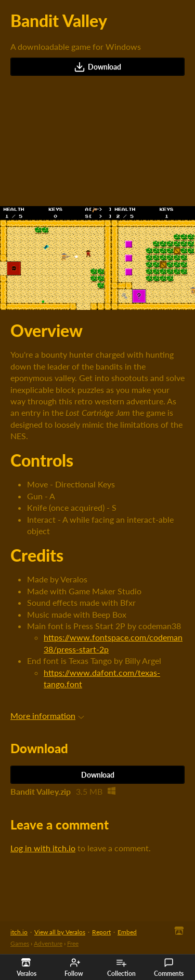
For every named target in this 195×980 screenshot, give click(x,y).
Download (97, 67)
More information (47, 716)
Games (20, 943)
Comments (169, 968)
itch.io (19, 932)
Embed (127, 932)
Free (73, 943)
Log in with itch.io (43, 848)
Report (101, 932)
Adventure (48, 943)
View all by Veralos (60, 932)
